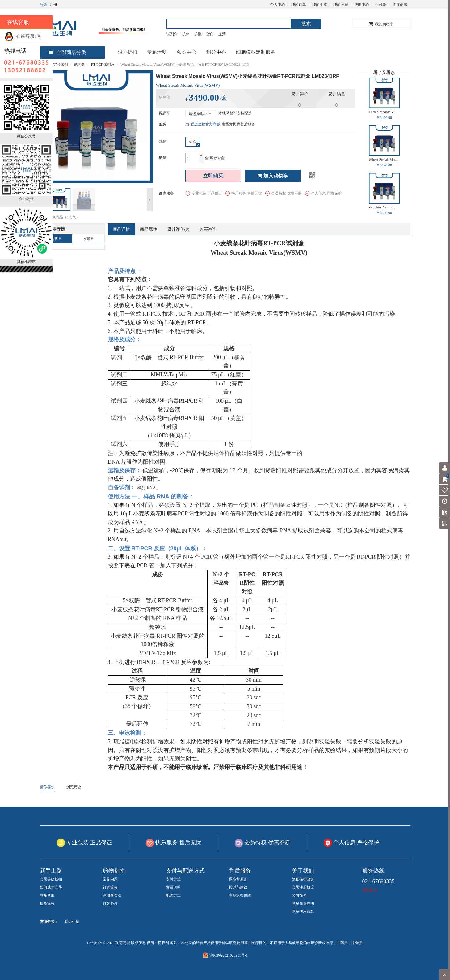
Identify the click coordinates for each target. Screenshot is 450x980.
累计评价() (178, 229)
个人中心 (278, 5)
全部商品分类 (68, 52)
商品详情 (121, 229)
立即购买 (213, 176)
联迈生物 (72, 922)
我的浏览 (320, 5)
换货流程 (47, 903)
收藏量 (88, 239)
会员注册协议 (303, 887)
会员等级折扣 (51, 879)
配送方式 (173, 895)
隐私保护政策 (303, 879)
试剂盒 (172, 34)
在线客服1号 (23, 36)
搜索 (306, 24)
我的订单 (299, 5)
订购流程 (110, 887)
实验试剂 (61, 65)
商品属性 (149, 229)
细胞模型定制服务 (256, 52)
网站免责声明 (303, 903)
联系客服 (47, 895)
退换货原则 (238, 879)
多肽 (198, 34)
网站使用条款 (303, 911)
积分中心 (216, 52)
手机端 (381, 5)
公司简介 (299, 895)
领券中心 (187, 52)
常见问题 (110, 879)
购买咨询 (208, 229)
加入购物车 (273, 176)
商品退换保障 (240, 895)
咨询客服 (370, 890)
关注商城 (400, 5)
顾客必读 (110, 903)
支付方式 (173, 879)
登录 (44, 5)
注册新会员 (112, 895)
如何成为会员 (51, 887)
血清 (222, 34)
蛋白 (210, 34)
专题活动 (157, 52)
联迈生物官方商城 (205, 124)
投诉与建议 (238, 887)
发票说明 (173, 887)
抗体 (186, 34)
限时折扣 (127, 52)
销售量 (56, 239)
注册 (53, 5)
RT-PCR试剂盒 (103, 65)
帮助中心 (362, 5)
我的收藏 (341, 5)
